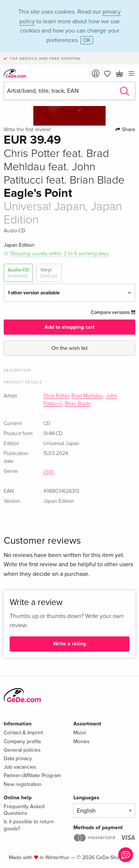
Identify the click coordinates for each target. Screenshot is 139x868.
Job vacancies (20, 767)
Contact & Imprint (23, 733)
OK (87, 40)
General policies (22, 750)
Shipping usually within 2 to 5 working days (59, 254)
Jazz (49, 471)
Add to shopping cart (69, 327)
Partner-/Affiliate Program (32, 775)
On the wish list (69, 348)
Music (80, 733)
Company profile (22, 741)
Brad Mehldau (87, 396)
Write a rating (69, 644)
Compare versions (113, 312)
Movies (82, 741)
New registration (23, 784)
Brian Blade (78, 404)
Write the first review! (27, 130)
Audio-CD (18, 273)
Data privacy (18, 758)
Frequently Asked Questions (24, 810)
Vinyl (49, 273)
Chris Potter (56, 396)
